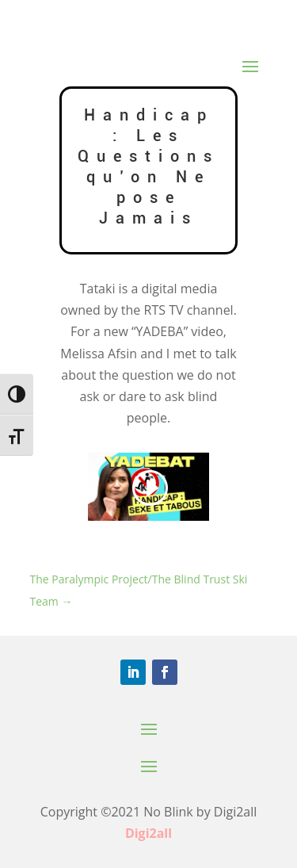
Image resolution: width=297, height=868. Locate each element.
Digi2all (148, 833)
